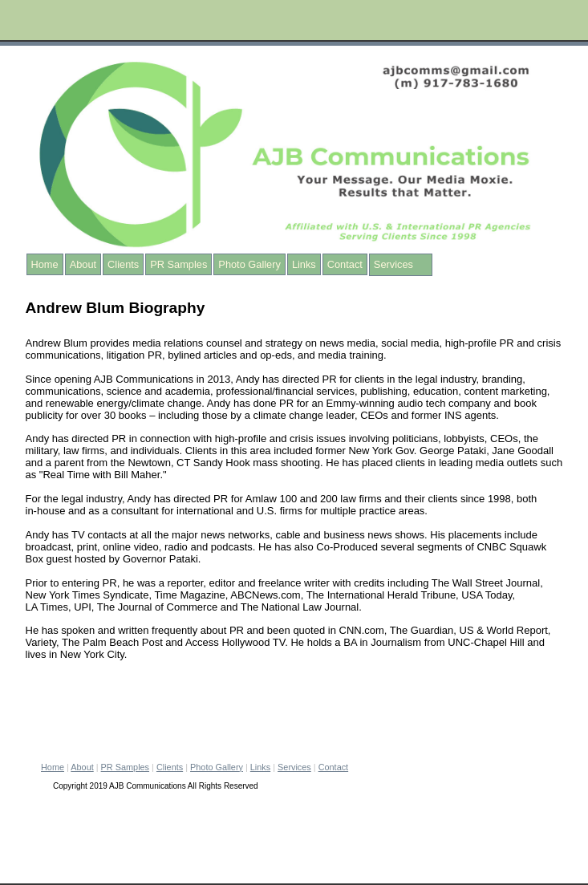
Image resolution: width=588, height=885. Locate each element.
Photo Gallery (249, 264)
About (83, 264)
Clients (123, 264)
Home (45, 264)
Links (304, 264)
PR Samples (178, 264)
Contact (345, 264)
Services (393, 264)
